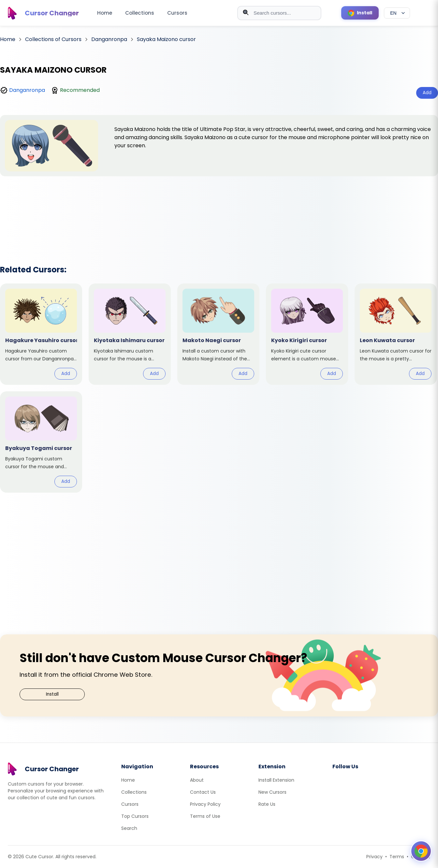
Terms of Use (205, 816)
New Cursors (272, 792)
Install (52, 694)
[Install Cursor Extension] (360, 13)
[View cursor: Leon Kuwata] (396, 334)
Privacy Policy (205, 804)
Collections (140, 13)
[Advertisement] (219, 212)
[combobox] (279, 13)
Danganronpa (27, 90)
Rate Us (267, 804)
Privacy (374, 857)
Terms (397, 857)
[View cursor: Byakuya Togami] (41, 442)
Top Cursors (135, 816)
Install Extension (276, 780)
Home (105, 13)
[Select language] (397, 13)
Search (129, 828)
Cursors (177, 13)
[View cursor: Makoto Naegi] (218, 334)
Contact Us (203, 792)
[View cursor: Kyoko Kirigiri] (307, 334)
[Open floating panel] (421, 851)
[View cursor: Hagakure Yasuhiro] (41, 334)
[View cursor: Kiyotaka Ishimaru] (130, 334)
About (197, 780)
